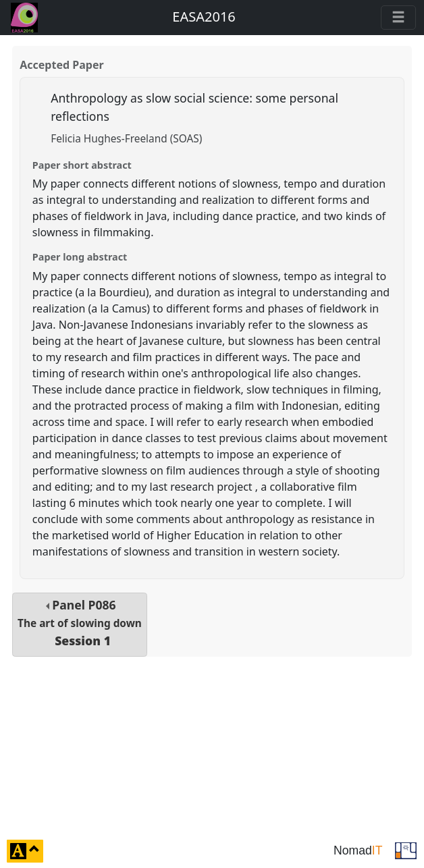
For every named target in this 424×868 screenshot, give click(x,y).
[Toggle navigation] (398, 18)
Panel (80, 623)
